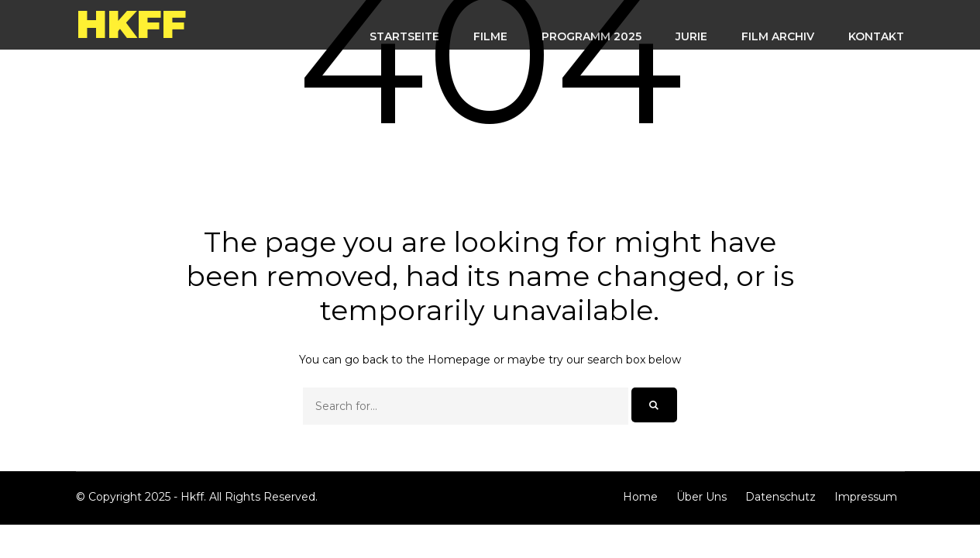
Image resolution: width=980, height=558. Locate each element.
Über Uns (701, 497)
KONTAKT (876, 36)
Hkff (131, 24)
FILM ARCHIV (778, 36)
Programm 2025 (591, 36)
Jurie (691, 36)
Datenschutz (781, 497)
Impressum (866, 497)
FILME (490, 36)
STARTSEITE (404, 36)
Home (640, 497)
